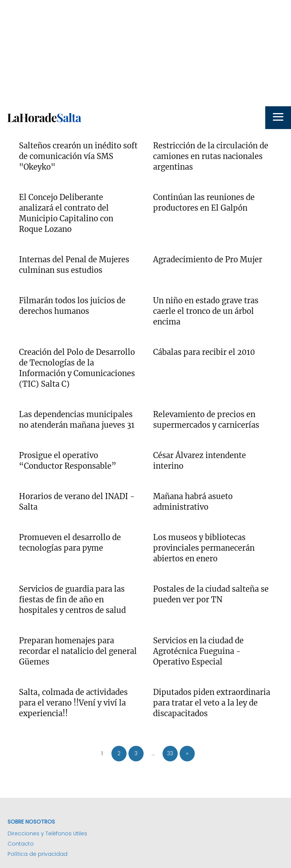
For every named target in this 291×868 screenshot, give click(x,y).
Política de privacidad (38, 854)
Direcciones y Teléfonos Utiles (47, 833)
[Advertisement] (145, 53)
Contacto (21, 844)
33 (170, 753)
